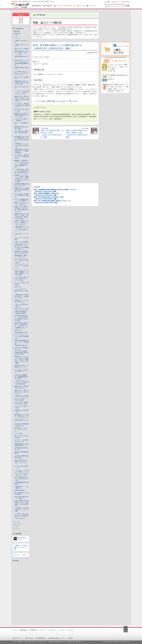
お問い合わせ (126, 2)
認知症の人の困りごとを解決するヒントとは (22, 366)
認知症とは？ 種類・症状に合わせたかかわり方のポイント (22, 392)
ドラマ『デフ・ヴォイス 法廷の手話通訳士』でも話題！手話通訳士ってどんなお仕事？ (22, 272)
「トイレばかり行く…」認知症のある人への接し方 (22, 291)
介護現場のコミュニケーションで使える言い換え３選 (22, 145)
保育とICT (18, 287)
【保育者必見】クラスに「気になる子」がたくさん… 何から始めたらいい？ (22, 229)
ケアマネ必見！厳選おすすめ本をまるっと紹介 (22, 403)
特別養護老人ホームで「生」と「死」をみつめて (22, 516)
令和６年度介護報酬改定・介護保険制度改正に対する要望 (22, 377)
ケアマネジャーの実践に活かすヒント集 (22, 441)
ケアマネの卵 (19, 433)
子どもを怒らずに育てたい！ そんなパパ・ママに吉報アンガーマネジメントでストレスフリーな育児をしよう (22, 264)
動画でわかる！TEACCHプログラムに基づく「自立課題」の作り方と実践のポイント (22, 99)
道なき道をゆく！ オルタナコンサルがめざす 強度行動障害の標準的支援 (22, 63)
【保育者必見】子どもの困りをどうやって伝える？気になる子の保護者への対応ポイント (22, 247)
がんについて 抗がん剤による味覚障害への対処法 (22, 195)
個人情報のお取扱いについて (57, 638)
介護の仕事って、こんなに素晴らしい (22, 487)
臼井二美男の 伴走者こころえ (22, 479)
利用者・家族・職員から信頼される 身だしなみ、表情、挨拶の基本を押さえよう (22, 209)
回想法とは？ (19, 330)
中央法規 (107, 2)
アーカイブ (17, 529)
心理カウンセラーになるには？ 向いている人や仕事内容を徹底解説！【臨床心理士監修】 (22, 311)
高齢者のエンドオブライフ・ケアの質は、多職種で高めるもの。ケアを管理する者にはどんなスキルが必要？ (22, 178)
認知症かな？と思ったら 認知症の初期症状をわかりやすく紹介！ (22, 115)
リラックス (17, 522)
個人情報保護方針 (41, 638)
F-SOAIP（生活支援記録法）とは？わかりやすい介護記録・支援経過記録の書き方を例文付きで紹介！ (22, 351)
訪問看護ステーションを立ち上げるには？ (22, 301)
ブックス (16, 527)
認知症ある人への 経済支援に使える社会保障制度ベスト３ (22, 190)
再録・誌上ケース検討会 (22, 49)
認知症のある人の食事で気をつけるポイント (22, 387)
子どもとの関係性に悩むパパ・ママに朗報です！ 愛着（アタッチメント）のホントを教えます (22, 202)
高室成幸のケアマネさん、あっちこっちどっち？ (21, 430)
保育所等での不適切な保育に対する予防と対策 (22, 252)
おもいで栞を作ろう (22, 462)
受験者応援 (17, 31)
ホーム (16, 630)
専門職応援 (17, 34)
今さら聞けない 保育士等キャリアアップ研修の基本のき (22, 157)
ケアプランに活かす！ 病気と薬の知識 (22, 399)
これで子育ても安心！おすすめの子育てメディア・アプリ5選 (22, 279)
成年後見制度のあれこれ (22, 56)
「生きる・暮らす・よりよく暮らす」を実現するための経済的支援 (22, 382)
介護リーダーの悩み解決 (22, 242)
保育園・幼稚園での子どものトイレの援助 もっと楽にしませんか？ (22, 223)
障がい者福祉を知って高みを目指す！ (22, 494)
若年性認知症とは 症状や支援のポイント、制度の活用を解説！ (22, 151)
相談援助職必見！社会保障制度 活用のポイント (22, 445)
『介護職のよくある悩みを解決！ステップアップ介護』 (22, 510)
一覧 (16, 36)
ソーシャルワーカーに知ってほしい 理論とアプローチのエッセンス (22, 92)
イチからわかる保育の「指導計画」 (21, 120)
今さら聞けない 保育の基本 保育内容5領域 (22, 132)
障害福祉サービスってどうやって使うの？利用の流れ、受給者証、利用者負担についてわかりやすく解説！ (22, 360)
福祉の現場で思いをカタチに (22, 52)
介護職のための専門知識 (22, 396)
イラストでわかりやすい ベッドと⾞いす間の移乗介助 (22, 336)
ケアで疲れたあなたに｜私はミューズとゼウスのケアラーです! (22, 73)
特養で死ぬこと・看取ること (22, 498)
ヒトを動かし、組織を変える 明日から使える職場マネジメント (22, 105)
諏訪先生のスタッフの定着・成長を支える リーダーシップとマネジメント (22, 416)
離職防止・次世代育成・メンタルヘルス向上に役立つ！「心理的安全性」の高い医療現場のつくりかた (22, 164)
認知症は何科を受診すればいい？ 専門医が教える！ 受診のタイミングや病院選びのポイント (22, 325)
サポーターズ (17, 524)
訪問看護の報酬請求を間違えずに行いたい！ (22, 185)
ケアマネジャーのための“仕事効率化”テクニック (22, 371)
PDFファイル (57, 101)
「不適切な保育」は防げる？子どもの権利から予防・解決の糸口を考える (22, 171)
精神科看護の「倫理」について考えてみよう (22, 256)
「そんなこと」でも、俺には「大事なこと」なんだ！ (22, 472)
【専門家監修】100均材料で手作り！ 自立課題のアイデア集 (22, 296)
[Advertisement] (21, 592)
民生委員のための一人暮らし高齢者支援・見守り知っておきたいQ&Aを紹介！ (22, 139)
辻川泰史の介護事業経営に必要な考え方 (22, 425)
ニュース (17, 38)
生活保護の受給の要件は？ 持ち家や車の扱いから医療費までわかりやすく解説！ (22, 318)
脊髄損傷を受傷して (20, 490)
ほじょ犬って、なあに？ (20, 555)
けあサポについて (116, 2)
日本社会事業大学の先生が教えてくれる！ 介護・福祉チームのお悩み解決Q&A (22, 503)
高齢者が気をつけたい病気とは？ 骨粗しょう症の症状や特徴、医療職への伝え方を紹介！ (22, 216)
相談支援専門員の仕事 (21, 332)
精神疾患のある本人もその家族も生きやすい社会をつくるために (22, 83)
